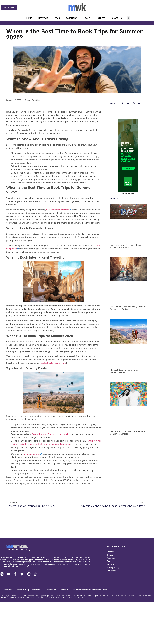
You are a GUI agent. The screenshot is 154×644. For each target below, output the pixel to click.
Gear (57, 18)
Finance (110, 564)
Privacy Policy (113, 568)
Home (29, 18)
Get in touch (112, 571)
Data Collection (36, 590)
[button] (129, 18)
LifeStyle (43, 18)
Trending (111, 555)
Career (101, 18)
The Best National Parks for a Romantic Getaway (124, 371)
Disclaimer (64, 590)
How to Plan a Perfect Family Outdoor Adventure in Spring (128, 308)
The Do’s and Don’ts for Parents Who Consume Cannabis (127, 433)
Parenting (72, 18)
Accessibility (22, 590)
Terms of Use (51, 590)
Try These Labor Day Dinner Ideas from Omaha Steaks (126, 246)
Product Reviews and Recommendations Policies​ (90, 590)
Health (87, 18)
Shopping (117, 18)
